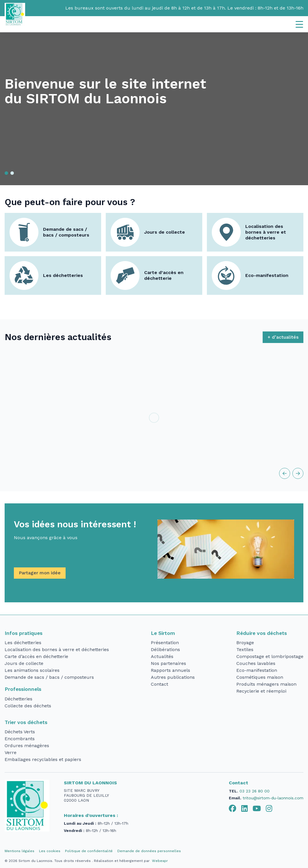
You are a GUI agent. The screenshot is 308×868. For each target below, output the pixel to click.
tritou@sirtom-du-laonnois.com (273, 798)
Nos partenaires (168, 663)
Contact (159, 684)
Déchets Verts (20, 732)
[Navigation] (299, 24)
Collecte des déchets (28, 706)
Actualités (162, 656)
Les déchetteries (63, 275)
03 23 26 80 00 (255, 791)
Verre (11, 752)
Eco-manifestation (267, 275)
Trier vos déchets (26, 722)
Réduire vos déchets (262, 633)
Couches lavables (256, 663)
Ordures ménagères (27, 746)
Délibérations (165, 649)
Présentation (165, 643)
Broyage (245, 643)
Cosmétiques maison (260, 677)
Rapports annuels (170, 670)
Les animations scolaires (32, 670)
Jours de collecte (165, 232)
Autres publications (173, 677)
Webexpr (160, 861)
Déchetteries (18, 699)
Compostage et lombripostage (270, 656)
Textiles (245, 649)
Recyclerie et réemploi (261, 691)
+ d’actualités (283, 337)
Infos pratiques (24, 633)
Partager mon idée (40, 573)
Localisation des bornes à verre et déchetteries (266, 232)
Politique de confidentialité (89, 851)
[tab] (233, 809)
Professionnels (23, 689)
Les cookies (50, 851)
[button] (6, 173)
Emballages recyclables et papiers (43, 759)
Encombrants (20, 739)
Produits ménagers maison (266, 684)
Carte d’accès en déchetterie (164, 275)
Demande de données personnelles (149, 851)
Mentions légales (20, 851)
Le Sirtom (163, 633)
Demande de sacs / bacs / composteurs (66, 232)
